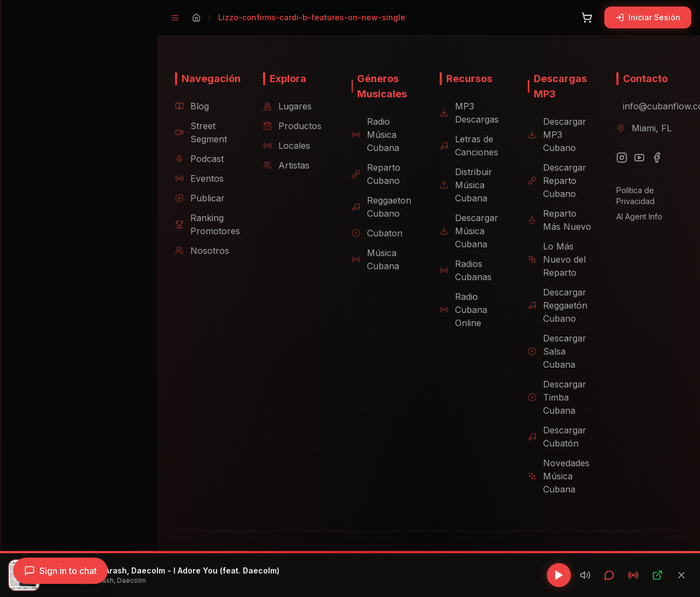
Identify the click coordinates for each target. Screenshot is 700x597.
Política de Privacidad (632, 196)
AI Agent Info (636, 216)
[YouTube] (636, 158)
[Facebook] (654, 158)
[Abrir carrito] (587, 18)
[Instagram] (619, 158)
